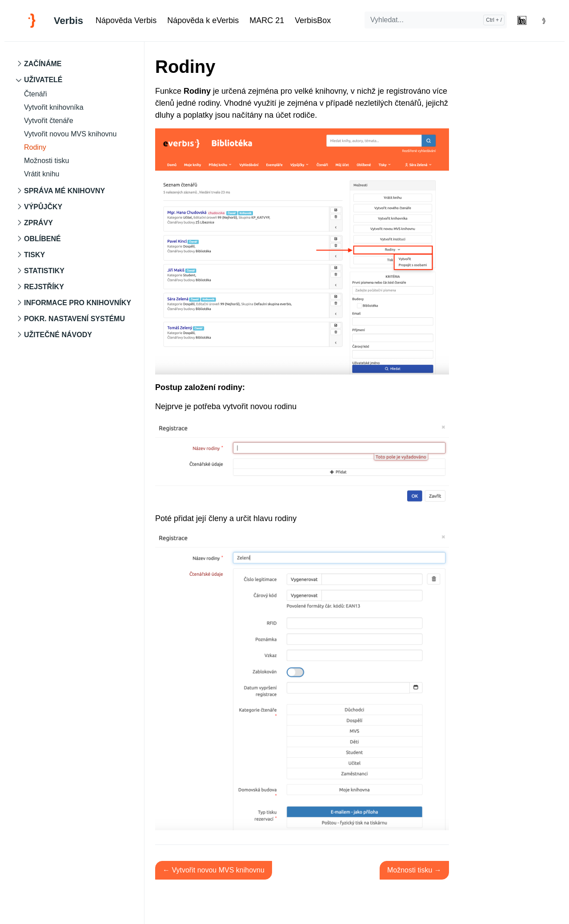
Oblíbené (42, 239)
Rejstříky (44, 287)
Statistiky (44, 271)
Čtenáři (36, 94)
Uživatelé (43, 80)
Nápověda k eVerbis (203, 20)
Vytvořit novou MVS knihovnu (70, 134)
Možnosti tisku (46, 161)
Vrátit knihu (42, 174)
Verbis (68, 21)
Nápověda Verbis (126, 20)
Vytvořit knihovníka (54, 107)
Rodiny (35, 147)
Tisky (34, 255)
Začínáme (43, 64)
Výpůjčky (43, 207)
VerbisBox (313, 20)
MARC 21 (267, 20)
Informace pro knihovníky (78, 303)
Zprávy (38, 223)
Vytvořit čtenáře (49, 121)
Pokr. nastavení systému (74, 319)
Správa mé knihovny (64, 191)
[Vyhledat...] (436, 20)
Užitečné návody (58, 335)
